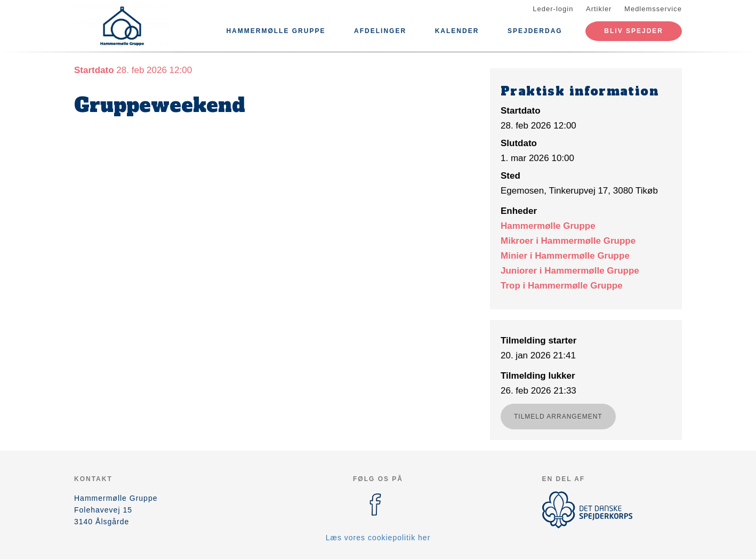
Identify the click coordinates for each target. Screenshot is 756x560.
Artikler (599, 9)
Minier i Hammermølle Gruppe (565, 256)
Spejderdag (535, 31)
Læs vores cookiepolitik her (378, 538)
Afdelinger (380, 31)
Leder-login (553, 9)
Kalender (457, 31)
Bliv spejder (634, 31)
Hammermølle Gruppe (276, 31)
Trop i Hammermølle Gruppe (562, 286)
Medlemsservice (653, 9)
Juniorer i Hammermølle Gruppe (570, 271)
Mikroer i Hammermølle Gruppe (568, 241)
